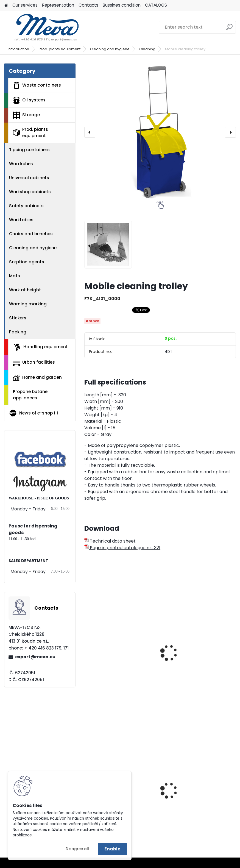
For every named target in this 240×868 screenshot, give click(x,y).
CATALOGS (156, 5)
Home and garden (37, 377)
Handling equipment (40, 347)
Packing (18, 332)
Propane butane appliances (30, 395)
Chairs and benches (31, 234)
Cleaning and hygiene (110, 49)
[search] (229, 29)
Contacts (88, 5)
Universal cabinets (29, 178)
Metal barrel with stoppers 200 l (199, 805)
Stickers (18, 318)
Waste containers (37, 85)
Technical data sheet (110, 541)
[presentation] (90, 132)
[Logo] (42, 27)
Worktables (21, 220)
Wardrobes (21, 164)
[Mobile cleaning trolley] (160, 132)
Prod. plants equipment (60, 49)
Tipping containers (29, 150)
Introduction (18, 49)
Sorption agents (27, 262)
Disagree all (77, 849)
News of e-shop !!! (33, 413)
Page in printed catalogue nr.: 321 (122, 548)
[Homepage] (6, 5)
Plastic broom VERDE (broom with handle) (197, 662)
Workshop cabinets (30, 192)
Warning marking (28, 304)
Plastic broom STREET (111, 660)
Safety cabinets (26, 206)
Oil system (29, 100)
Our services (25, 5)
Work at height (25, 290)
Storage (26, 115)
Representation (58, 5)
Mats (15, 276)
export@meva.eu (35, 657)
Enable (112, 849)
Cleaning (147, 49)
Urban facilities (34, 363)
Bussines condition (122, 5)
